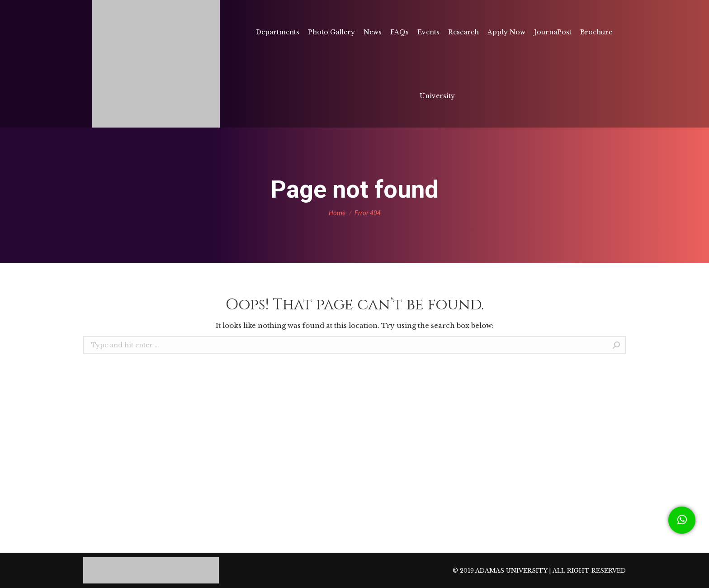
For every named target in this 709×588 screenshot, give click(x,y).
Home (337, 213)
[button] (682, 520)
